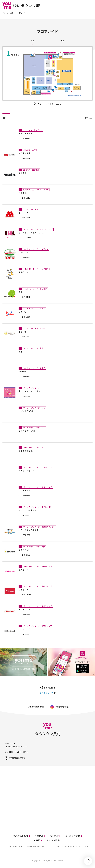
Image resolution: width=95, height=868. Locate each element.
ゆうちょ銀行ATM (27, 431)
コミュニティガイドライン (65, 847)
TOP (88, 861)
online (83, 5)
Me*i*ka (22, 372)
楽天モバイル (25, 570)
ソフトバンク (25, 629)
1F (33, 41)
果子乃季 (23, 332)
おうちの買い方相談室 (29, 530)
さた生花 (23, 193)
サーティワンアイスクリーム (31, 233)
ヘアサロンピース (26, 471)
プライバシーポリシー (15, 847)
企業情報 (39, 836)
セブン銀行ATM (26, 411)
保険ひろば (24, 550)
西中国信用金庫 (26, 451)
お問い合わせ (83, 847)
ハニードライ (25, 491)
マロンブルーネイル (28, 510)
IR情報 (37, 840)
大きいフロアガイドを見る (49, 104)
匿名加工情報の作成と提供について (39, 847)
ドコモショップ (26, 610)
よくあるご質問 (73, 836)
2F (62, 41)
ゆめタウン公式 (46, 693)
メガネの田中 (25, 153)
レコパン (23, 312)
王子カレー (24, 272)
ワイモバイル (25, 590)
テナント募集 (53, 840)
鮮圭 (21, 352)
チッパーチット (26, 134)
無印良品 (23, 173)
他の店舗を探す (21, 836)
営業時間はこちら (17, 758)
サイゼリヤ (24, 253)
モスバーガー (25, 213)
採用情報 (54, 836)
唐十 (21, 292)
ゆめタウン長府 (8, 13)
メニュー (91, 5)
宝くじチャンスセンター (30, 391)
